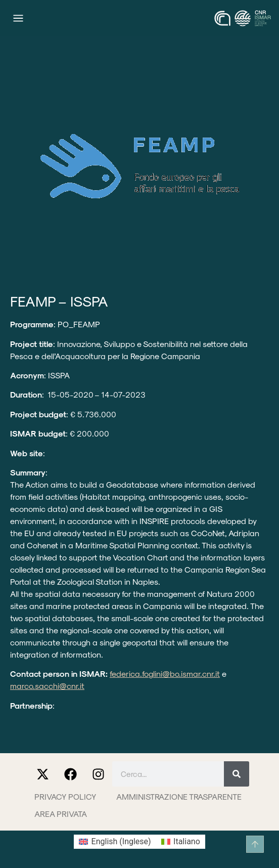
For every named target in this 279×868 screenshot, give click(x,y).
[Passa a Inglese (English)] (115, 842)
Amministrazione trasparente (179, 796)
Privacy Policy (65, 796)
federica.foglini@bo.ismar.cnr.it (165, 674)
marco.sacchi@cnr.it (47, 686)
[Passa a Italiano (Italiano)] (181, 842)
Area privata (61, 814)
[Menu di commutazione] (18, 18)
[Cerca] (237, 774)
